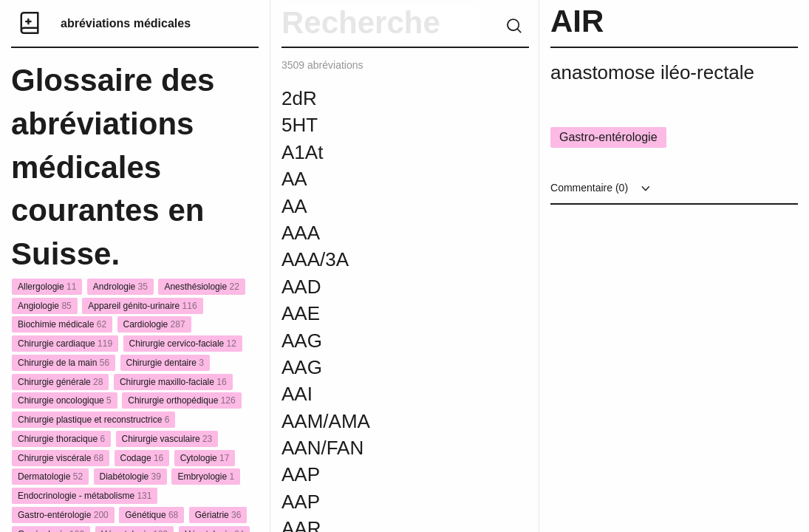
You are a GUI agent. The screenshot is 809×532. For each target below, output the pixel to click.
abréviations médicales (126, 23)
